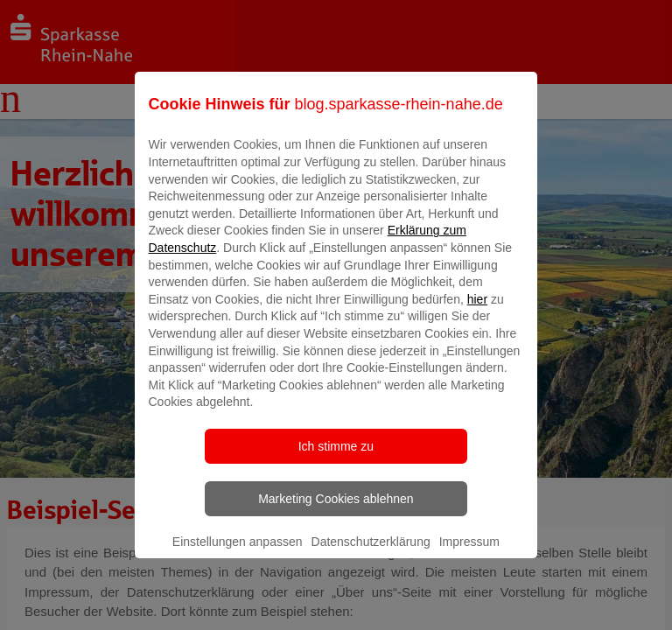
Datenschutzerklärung (371, 554)
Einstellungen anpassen (238, 554)
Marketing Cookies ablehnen (336, 511)
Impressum (469, 554)
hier (477, 311)
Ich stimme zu (336, 458)
